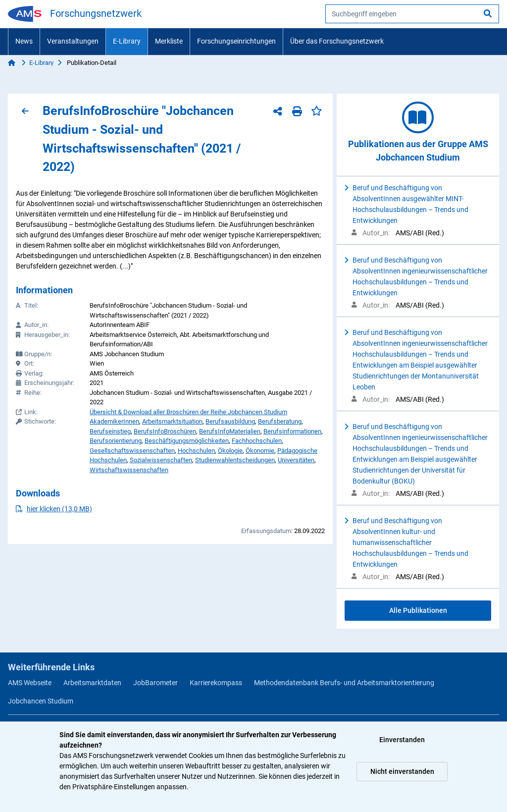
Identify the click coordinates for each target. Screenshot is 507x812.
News (24, 41)
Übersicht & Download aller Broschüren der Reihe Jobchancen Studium (188, 412)
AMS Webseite (30, 683)
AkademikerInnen (114, 421)
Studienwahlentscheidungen (235, 460)
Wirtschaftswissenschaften (129, 470)
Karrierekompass (216, 683)
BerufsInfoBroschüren (165, 431)
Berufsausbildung (230, 421)
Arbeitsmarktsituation (172, 421)
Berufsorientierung (116, 441)
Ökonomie (260, 451)
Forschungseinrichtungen (236, 41)
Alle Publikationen (418, 610)
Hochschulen (196, 451)
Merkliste (169, 41)
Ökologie (230, 451)
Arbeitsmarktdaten (92, 683)
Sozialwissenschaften (161, 460)
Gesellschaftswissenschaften (132, 451)
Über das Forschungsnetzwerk (337, 41)
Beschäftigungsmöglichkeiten (187, 441)
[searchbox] (412, 14)
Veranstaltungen (73, 41)
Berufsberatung (280, 421)
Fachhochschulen (257, 441)
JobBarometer (155, 683)
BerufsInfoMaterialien (230, 431)
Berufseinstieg (110, 431)
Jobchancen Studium (41, 701)
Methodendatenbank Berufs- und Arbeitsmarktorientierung (344, 683)
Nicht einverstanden (402, 771)
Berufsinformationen (292, 431)
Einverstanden (402, 740)
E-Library (127, 41)
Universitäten (296, 460)
